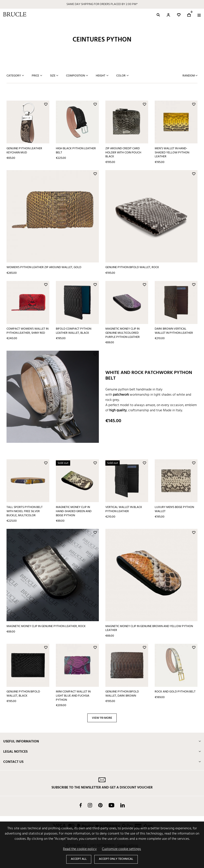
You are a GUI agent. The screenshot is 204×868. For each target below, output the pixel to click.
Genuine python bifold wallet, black (23, 694)
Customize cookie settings (121, 849)
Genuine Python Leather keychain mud (24, 151)
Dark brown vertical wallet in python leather (174, 331)
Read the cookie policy (80, 849)
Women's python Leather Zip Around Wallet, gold (44, 267)
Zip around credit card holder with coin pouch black (123, 153)
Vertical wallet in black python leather (124, 509)
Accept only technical (116, 859)
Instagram (90, 805)
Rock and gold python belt (175, 692)
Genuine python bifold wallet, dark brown (122, 694)
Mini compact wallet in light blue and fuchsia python (73, 696)
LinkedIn (123, 805)
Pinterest (100, 805)
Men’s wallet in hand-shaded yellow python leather (172, 153)
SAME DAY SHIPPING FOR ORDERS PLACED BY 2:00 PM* (102, 4)
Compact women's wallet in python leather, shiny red (27, 331)
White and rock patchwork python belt (149, 376)
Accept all (79, 859)
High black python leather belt (76, 151)
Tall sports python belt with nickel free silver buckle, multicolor (25, 511)
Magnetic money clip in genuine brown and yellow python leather (149, 628)
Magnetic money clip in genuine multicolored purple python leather (123, 333)
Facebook (81, 805)
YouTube (111, 805)
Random (189, 76)
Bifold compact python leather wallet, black (74, 331)
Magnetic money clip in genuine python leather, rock (46, 626)
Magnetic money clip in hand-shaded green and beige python (74, 511)
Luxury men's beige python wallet (174, 509)
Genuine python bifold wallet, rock (132, 267)
